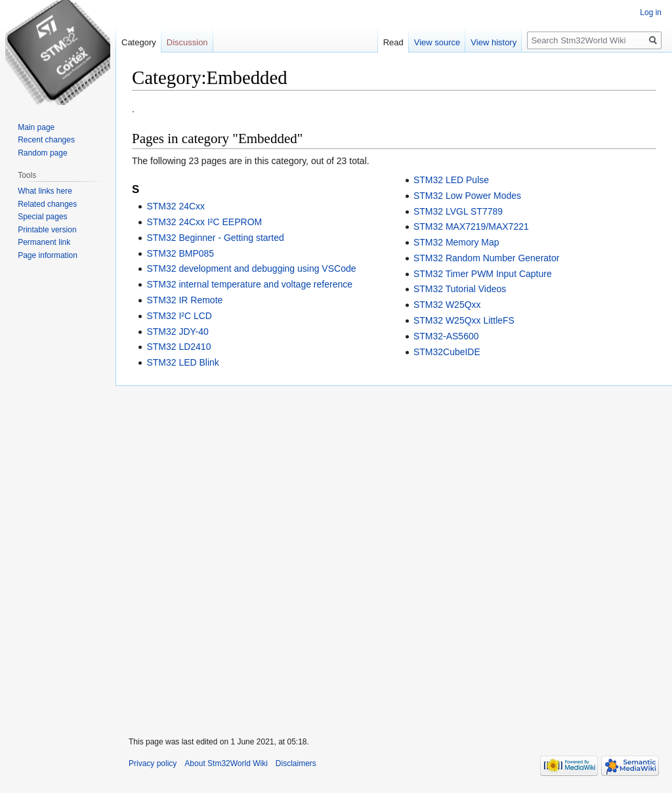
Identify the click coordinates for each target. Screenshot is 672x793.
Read (393, 42)
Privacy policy (153, 763)
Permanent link (44, 242)
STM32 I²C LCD (179, 316)
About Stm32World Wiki (226, 763)
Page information (48, 255)
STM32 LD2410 (178, 347)
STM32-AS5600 (446, 336)
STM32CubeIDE (447, 352)
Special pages (42, 217)
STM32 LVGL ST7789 (458, 211)
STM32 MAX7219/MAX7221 (471, 226)
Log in (651, 12)
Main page (36, 127)
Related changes (47, 204)
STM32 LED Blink (182, 362)
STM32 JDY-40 (177, 332)
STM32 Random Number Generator (487, 258)
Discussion (187, 42)
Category (139, 42)
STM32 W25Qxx (447, 305)
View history (493, 42)
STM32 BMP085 (180, 253)
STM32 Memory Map (456, 242)
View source (437, 42)
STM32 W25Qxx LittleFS (464, 320)
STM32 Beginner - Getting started (215, 238)
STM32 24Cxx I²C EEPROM (204, 222)
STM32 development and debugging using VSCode (251, 268)
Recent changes (46, 140)
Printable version (47, 230)
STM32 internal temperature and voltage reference (249, 284)
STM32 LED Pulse (451, 180)
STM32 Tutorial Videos (460, 289)
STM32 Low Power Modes (467, 196)
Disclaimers (296, 763)
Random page (42, 153)
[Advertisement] (394, 553)
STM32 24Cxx (176, 206)
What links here (45, 191)
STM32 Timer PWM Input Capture (483, 274)
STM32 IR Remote (184, 300)
